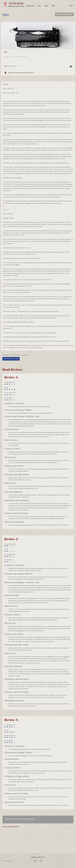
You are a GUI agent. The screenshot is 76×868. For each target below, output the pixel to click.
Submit (46, 6)
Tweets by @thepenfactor (11, 827)
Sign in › (72, 5)
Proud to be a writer (16, 6)
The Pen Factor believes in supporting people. (20, 819)
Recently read (30, 6)
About (53, 6)
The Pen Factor (9, 861)
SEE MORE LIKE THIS (11, 359)
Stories (39, 6)
